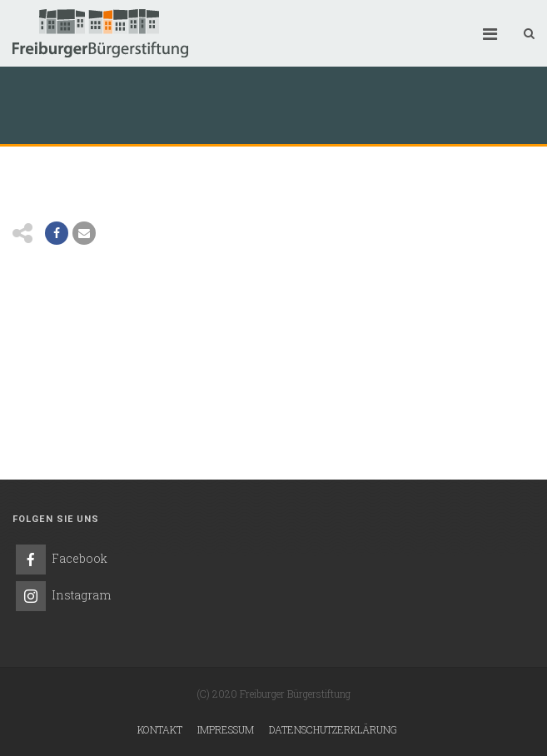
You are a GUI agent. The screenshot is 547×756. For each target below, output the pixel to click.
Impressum (226, 729)
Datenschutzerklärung (333, 729)
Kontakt (160, 729)
